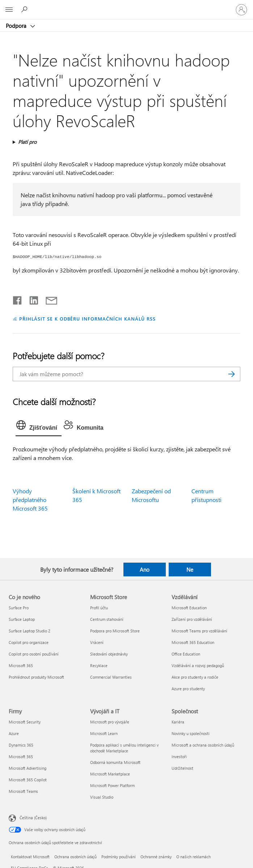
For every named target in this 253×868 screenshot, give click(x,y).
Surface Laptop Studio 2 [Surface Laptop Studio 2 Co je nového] (29, 631)
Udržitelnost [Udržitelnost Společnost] (182, 768)
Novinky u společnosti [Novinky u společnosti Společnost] (191, 733)
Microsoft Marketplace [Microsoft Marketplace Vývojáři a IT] (110, 774)
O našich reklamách (193, 857)
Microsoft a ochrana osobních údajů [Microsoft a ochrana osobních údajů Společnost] (203, 745)
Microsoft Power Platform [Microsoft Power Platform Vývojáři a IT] (112, 785)
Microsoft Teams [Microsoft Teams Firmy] (23, 791)
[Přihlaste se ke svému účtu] (241, 10)
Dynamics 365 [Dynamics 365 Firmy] (21, 745)
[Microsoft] (126, 5)
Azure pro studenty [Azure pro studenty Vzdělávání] (188, 689)
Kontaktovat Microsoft (30, 857)
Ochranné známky (156, 857)
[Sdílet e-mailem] (48, 299)
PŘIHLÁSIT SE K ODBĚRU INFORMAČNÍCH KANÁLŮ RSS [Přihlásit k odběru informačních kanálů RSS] (87, 319)
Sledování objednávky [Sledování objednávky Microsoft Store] (109, 654)
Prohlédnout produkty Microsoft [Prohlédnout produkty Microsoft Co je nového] (36, 677)
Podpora (17, 26)
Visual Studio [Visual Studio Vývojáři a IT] (102, 797)
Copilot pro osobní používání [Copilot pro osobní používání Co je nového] (34, 654)
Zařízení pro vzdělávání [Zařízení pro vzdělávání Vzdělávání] (192, 619)
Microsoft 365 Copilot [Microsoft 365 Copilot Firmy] (28, 780)
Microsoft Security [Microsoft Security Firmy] (25, 722)
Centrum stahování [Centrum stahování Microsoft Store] (107, 619)
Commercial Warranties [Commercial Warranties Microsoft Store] (111, 677)
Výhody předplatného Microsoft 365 (30, 500)
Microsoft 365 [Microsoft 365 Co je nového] (21, 665)
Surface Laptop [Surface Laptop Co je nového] (22, 619)
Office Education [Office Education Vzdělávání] (186, 654)
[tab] (39, 427)
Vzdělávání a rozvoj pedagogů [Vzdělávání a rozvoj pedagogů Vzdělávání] (198, 665)
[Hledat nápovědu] (25, 9)
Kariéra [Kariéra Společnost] (178, 722)
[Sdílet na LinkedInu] (31, 299)
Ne (190, 570)
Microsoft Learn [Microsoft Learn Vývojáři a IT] (104, 733)
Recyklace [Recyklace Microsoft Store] (99, 665)
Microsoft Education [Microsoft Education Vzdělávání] (189, 608)
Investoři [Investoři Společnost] (179, 757)
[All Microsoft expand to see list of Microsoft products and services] (9, 10)
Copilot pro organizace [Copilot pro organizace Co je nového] (29, 642)
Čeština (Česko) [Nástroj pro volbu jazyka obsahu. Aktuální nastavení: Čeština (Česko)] (33, 818)
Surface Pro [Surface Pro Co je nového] (19, 608)
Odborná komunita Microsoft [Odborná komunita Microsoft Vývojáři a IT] (115, 762)
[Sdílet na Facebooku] (18, 299)
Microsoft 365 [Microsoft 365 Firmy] (21, 757)
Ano (145, 570)
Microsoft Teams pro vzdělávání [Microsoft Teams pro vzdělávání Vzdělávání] (199, 631)
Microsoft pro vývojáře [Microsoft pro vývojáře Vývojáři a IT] (110, 722)
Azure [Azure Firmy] (14, 733)
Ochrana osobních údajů (75, 857)
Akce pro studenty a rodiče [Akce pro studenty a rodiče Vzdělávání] (195, 677)
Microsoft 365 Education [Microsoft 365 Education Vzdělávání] (193, 642)
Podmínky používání (119, 857)
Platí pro (27, 142)
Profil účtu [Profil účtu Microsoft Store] (99, 608)
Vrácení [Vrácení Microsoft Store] (97, 642)
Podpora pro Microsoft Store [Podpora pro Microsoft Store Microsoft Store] (115, 631)
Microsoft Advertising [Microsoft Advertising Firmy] (28, 768)
